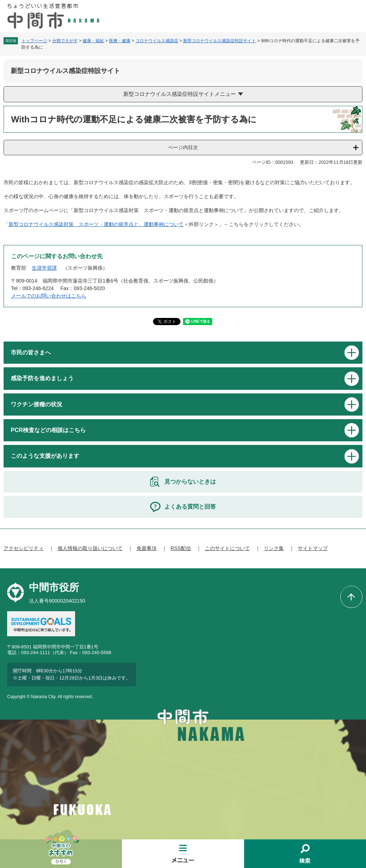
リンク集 (274, 548)
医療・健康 (120, 41)
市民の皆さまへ (31, 352)
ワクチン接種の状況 (36, 404)
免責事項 (147, 548)
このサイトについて (227, 548)
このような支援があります (45, 456)
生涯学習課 (44, 268)
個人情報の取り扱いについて (90, 548)
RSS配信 (181, 548)
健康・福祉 (93, 41)
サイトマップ (313, 548)
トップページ (34, 41)
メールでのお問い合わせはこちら (49, 296)
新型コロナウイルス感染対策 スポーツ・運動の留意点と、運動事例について (96, 224)
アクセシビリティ (24, 548)
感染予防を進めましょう (42, 378)
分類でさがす (65, 41)
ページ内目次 (183, 147)
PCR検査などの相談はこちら (48, 430)
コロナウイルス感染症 (157, 41)
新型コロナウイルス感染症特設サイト (219, 41)
